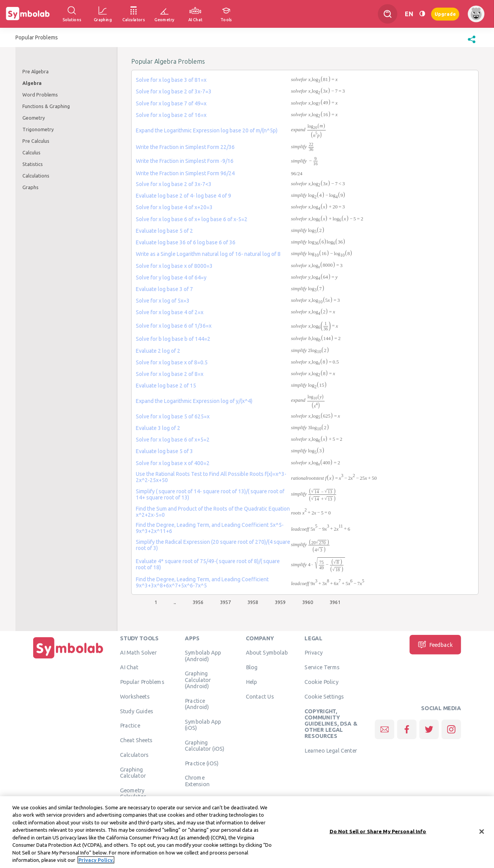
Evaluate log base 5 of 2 (164, 231)
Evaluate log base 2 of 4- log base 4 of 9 (184, 196)
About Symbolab (267, 653)
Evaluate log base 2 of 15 (166, 386)
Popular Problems (142, 682)
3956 (198, 602)
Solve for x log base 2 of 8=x (170, 374)
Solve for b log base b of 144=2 (173, 339)
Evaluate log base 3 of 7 (164, 289)
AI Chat (129, 667)
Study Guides (137, 711)
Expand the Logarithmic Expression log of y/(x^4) (194, 401)
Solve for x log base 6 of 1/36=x (174, 326)
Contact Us (260, 696)
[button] (472, 43)
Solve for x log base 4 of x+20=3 (174, 207)
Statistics (33, 164)
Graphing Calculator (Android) (198, 680)
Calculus (31, 152)
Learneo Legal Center (331, 751)
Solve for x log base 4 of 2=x (170, 312)
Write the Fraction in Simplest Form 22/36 (185, 147)
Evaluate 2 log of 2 (158, 351)
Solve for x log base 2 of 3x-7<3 (174, 184)
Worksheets (135, 696)
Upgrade (445, 14)
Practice (130, 726)
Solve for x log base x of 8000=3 (174, 266)
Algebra (32, 83)
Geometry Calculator (133, 793)
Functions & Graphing (46, 106)
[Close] (482, 833)
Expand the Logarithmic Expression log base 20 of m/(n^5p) (207, 130)
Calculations (36, 176)
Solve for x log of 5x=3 (163, 301)
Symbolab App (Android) (203, 656)
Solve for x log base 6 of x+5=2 (173, 440)
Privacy (314, 653)
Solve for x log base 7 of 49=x (171, 103)
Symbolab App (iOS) (203, 724)
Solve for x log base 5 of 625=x (173, 416)
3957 (225, 602)
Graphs (30, 187)
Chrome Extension (197, 781)
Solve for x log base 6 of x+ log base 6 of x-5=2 (192, 219)
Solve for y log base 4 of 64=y (171, 277)
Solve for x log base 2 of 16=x (171, 115)
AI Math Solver (138, 653)
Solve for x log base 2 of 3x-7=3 (174, 91)
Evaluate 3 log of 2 (158, 428)
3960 (308, 602)
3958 (253, 602)
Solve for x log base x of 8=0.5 (172, 362)
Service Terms (322, 667)
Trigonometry (38, 129)
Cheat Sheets (136, 740)
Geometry (34, 118)
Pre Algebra (36, 71)
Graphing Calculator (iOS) (205, 745)
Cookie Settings (324, 696)
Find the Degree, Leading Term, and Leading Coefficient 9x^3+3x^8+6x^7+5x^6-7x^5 (202, 582)
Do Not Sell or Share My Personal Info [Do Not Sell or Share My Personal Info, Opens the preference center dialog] (378, 832)
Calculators (134, 755)
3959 (280, 602)
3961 (335, 602)
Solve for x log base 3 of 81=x (171, 80)
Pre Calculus (36, 141)
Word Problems (40, 95)
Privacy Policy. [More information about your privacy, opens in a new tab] (96, 861)
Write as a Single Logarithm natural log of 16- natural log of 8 (208, 254)
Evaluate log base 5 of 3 (164, 451)
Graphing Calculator (133, 772)
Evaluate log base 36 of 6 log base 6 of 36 (186, 242)
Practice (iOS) (202, 763)
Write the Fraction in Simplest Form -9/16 (185, 161)
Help (251, 682)
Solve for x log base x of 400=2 (173, 463)
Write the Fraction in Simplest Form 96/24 (185, 173)
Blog (252, 667)
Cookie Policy (321, 682)
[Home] (68, 658)
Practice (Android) (197, 704)
